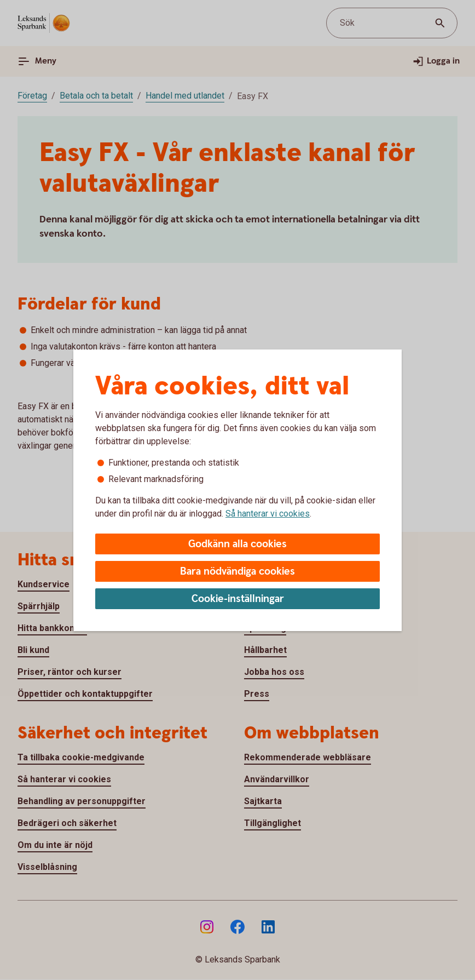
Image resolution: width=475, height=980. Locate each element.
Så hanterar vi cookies (268, 514)
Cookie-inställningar (238, 599)
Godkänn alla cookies (237, 544)
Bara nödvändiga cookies (237, 572)
